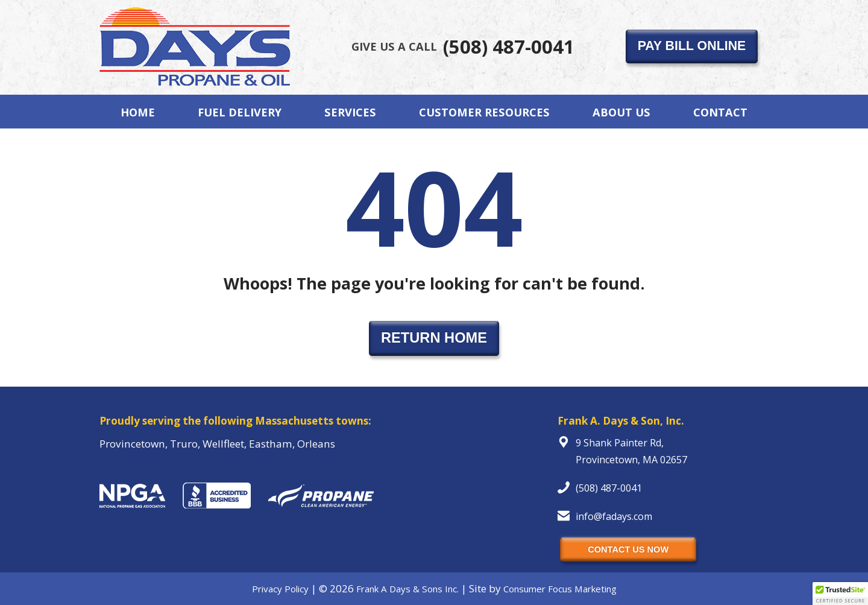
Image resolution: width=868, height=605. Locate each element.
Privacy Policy (280, 589)
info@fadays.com (614, 516)
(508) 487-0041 (463, 46)
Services (350, 112)
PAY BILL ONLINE (692, 46)
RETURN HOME (434, 338)
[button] (840, 594)
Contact (720, 112)
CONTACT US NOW (628, 550)
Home (138, 112)
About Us (621, 112)
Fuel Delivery (240, 112)
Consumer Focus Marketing (560, 589)
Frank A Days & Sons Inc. (407, 589)
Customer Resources (484, 112)
